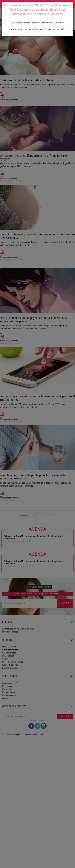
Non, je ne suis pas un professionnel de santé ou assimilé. (37, 29)
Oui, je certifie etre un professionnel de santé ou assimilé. (37, 22)
